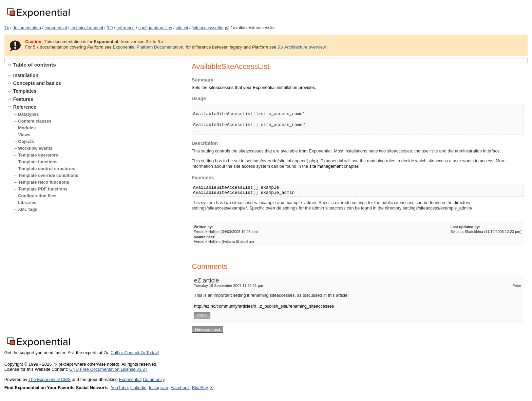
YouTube (119, 388)
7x (7, 28)
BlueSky (200, 388)
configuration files (155, 28)
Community (154, 379)
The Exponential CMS (50, 379)
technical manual (87, 28)
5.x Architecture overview (302, 47)
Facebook (180, 388)
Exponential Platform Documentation (148, 47)
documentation (27, 28)
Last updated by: (465, 227)
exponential (56, 28)
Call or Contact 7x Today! (135, 353)
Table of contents (35, 65)
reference (126, 28)
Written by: (203, 227)
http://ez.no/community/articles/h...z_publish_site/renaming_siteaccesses (264, 306)
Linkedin (138, 388)
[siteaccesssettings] (211, 28)
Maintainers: (205, 237)
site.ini (182, 28)
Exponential (130, 379)
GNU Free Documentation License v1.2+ (108, 369)
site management (326, 166)
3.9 (110, 28)
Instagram (159, 388)
